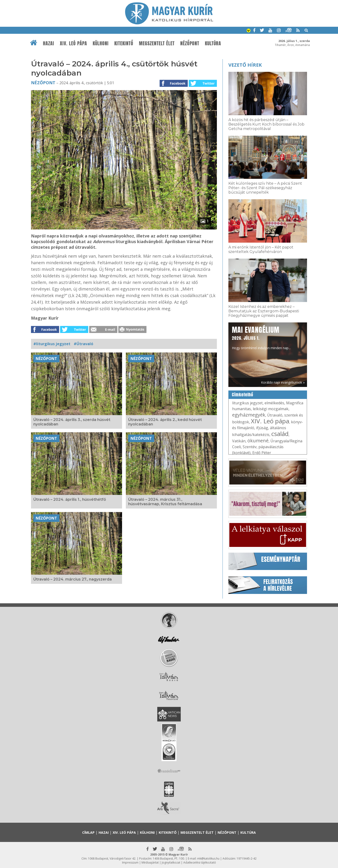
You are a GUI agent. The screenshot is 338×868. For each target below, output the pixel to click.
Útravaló (275, 415)
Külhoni (101, 43)
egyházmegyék (249, 415)
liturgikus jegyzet (247, 403)
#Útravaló (83, 344)
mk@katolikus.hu (208, 858)
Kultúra (213, 43)
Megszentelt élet (157, 43)
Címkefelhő (243, 395)
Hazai (49, 43)
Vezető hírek (245, 65)
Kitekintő (124, 43)
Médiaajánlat (150, 862)
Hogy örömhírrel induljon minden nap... (261, 337)
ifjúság (262, 428)
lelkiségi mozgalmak (271, 409)
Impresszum (130, 862)
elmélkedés (274, 403)
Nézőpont (190, 43)
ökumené (258, 441)
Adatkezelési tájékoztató (200, 862)
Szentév (250, 447)
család (280, 434)
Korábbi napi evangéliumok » (283, 382)
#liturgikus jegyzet (52, 344)
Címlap (88, 832)
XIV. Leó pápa (73, 43)
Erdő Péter (262, 453)
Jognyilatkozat (171, 862)
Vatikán (239, 441)
